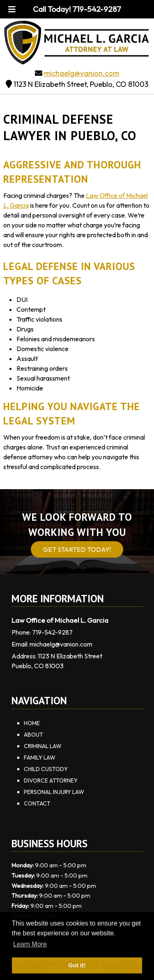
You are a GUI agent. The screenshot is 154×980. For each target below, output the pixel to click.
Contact (37, 803)
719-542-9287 (52, 632)
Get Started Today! (77, 549)
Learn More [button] (30, 944)
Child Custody (46, 769)
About (33, 735)
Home (32, 723)
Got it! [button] (77, 965)
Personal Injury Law (54, 792)
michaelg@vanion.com (82, 73)
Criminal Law (43, 746)
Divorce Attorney (51, 780)
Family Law (40, 758)
